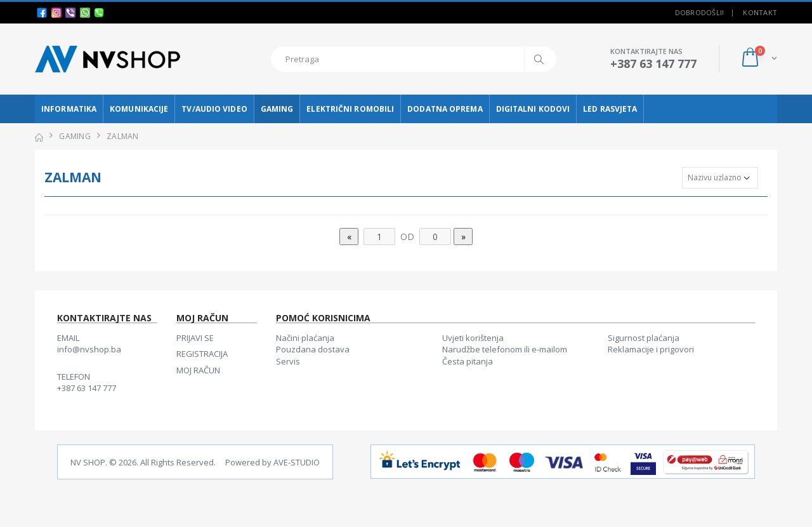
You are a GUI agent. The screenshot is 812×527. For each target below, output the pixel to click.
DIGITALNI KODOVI (533, 109)
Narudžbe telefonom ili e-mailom (505, 349)
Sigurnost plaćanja (644, 338)
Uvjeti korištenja (473, 338)
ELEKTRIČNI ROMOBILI (350, 109)
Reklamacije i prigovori (651, 349)
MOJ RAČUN (198, 370)
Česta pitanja (468, 361)
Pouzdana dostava (313, 349)
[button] (758, 59)
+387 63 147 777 (87, 388)
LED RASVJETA (610, 109)
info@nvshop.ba (89, 349)
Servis (288, 361)
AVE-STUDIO (297, 462)
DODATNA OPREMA (445, 109)
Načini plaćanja (305, 338)
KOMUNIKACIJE (139, 109)
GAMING (277, 109)
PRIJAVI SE (195, 338)
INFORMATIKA (69, 109)
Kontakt (760, 12)
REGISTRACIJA (202, 354)
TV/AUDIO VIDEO (214, 109)
